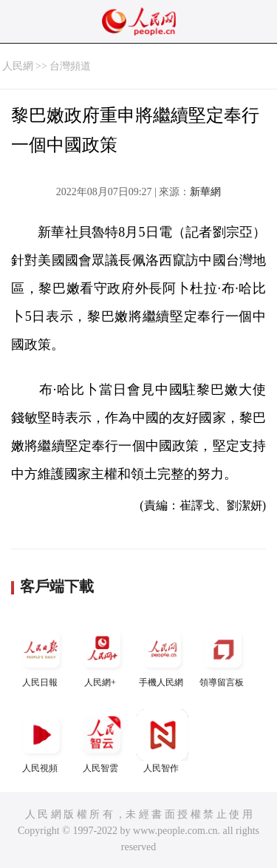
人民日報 (41, 655)
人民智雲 (102, 741)
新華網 (205, 192)
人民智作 (163, 741)
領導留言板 (223, 655)
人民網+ (102, 655)
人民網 (18, 66)
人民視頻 (41, 741)
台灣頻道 (70, 66)
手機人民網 (163, 655)
